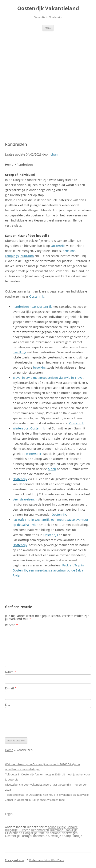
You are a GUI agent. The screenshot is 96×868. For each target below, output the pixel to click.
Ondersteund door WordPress (47, 860)
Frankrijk (71, 830)
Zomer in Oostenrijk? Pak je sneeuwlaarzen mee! (35, 800)
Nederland (53, 833)
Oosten (18, 479)
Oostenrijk (58, 246)
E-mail (11, 688)
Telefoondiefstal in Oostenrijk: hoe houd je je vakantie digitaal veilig (47, 795)
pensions (69, 251)
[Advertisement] (48, 81)
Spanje (67, 836)
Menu (48, 28)
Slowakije (55, 836)
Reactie (11, 625)
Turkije (77, 836)
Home (9, 750)
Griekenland (14, 833)
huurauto (27, 256)
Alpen (52, 469)
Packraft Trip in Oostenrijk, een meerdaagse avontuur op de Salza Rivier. (48, 570)
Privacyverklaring (15, 860)
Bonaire (72, 827)
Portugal (26, 836)
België (62, 827)
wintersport (34, 454)
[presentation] (37, 727)
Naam (11, 672)
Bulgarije (11, 830)
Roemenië (40, 836)
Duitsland (57, 830)
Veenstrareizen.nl (25, 499)
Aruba (52, 827)
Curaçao (24, 830)
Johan (54, 154)
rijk (25, 479)
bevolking (19, 352)
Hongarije (30, 833)
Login (9, 814)
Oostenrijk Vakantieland (48, 8)
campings (12, 256)
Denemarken (40, 830)
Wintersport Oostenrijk (29, 428)
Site (8, 705)
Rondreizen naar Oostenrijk (32, 307)
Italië (41, 833)
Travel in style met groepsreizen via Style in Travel (48, 378)
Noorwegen (70, 833)
